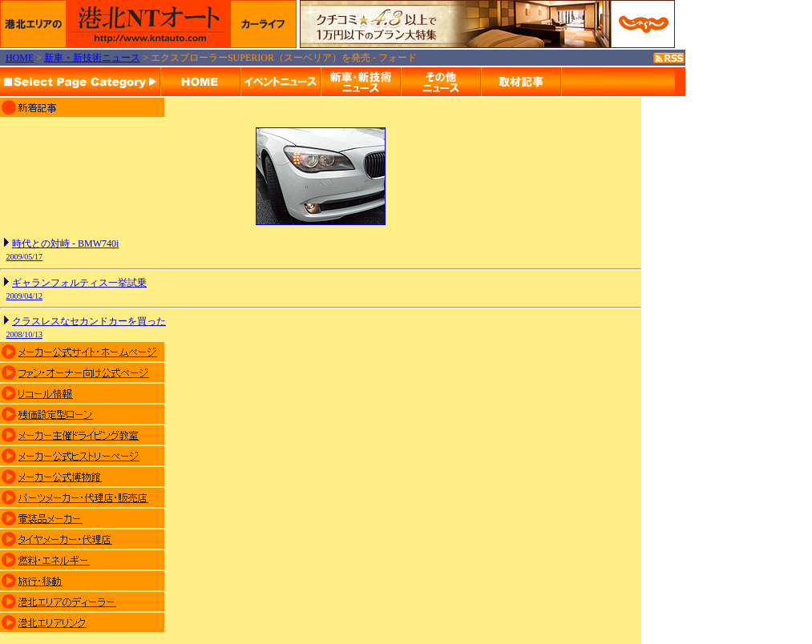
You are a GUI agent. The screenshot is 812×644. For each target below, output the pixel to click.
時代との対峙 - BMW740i (65, 244)
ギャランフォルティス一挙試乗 (79, 283)
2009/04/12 (25, 296)
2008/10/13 (25, 334)
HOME (20, 58)
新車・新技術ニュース (92, 58)
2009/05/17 (25, 257)
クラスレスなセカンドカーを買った (89, 321)
